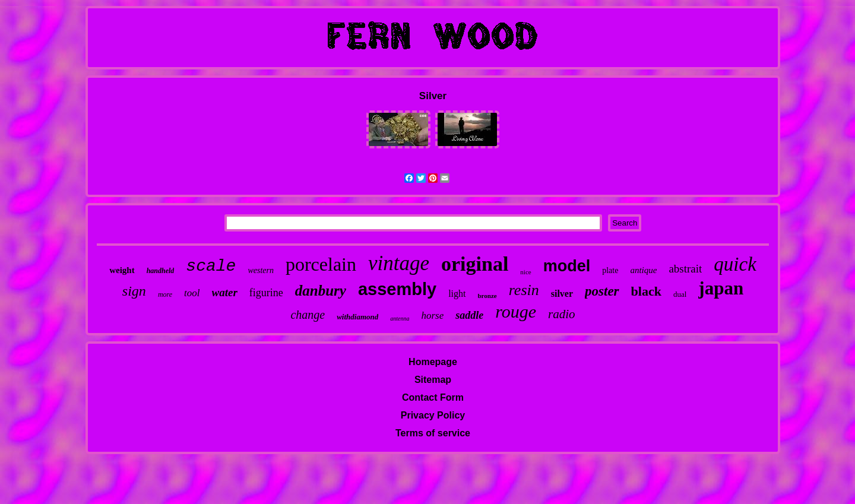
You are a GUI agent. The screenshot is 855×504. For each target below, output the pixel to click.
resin (524, 290)
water (225, 292)
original (475, 264)
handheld (161, 271)
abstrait (685, 269)
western (261, 270)
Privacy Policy (433, 415)
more (165, 294)
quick (735, 264)
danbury (321, 291)
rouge (516, 311)
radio (562, 314)
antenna (400, 318)
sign (134, 291)
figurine (266, 293)
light (457, 294)
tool (192, 293)
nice (525, 272)
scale (211, 266)
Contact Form (433, 397)
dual (680, 294)
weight (122, 270)
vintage (399, 263)
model (567, 266)
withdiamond (357, 317)
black (646, 291)
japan (721, 288)
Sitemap (433, 380)
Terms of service (433, 433)
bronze (487, 296)
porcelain (321, 264)
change (308, 315)
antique (643, 270)
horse (432, 316)
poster (602, 291)
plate (610, 270)
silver (562, 294)
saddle (469, 315)
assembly (397, 289)
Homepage (433, 362)
